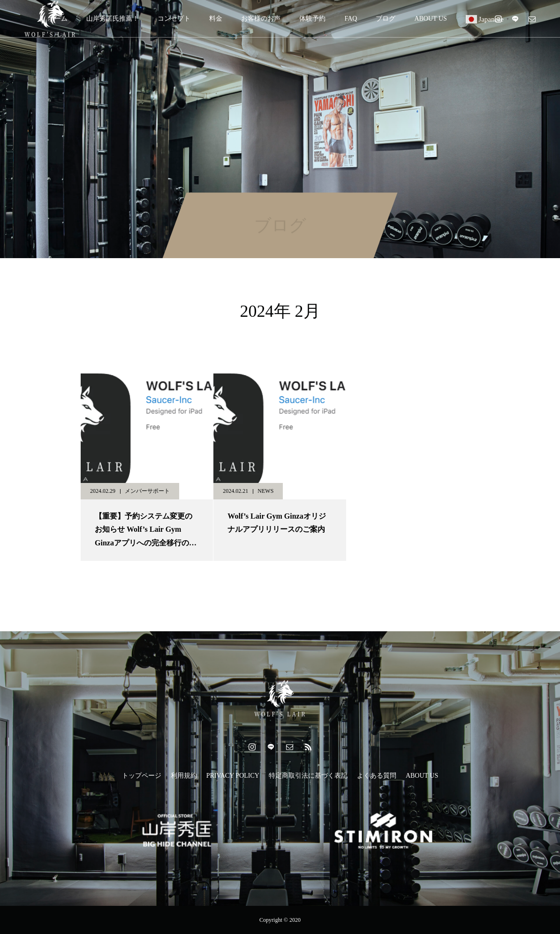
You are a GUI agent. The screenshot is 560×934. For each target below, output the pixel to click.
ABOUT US (430, 19)
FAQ (351, 19)
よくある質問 (377, 776)
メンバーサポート (147, 491)
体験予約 (312, 19)
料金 (216, 19)
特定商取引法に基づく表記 (308, 776)
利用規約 (184, 776)
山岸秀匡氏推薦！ (113, 19)
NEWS (265, 491)
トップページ (142, 776)
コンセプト (174, 19)
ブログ (386, 19)
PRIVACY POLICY (233, 776)
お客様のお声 (261, 19)
